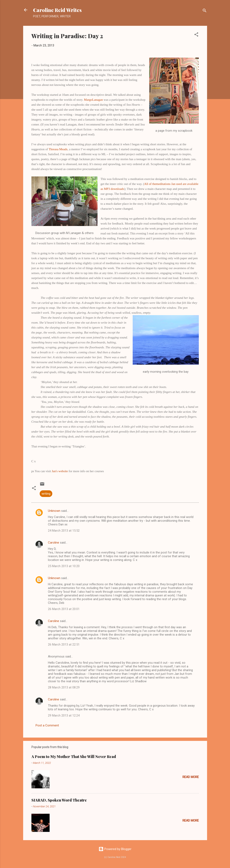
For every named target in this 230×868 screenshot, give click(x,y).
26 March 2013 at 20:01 (64, 609)
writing (46, 494)
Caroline (54, 543)
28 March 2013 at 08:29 (64, 687)
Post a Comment (47, 725)
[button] (196, 35)
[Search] (205, 11)
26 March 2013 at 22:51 (64, 644)
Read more (191, 777)
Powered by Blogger (115, 849)
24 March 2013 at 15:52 (64, 531)
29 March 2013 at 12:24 (64, 715)
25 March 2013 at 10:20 (64, 566)
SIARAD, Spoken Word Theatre (59, 800)
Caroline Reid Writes (57, 10)
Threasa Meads (58, 149)
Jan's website (60, 471)
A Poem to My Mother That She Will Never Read (74, 757)
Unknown (54, 511)
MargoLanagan (93, 100)
